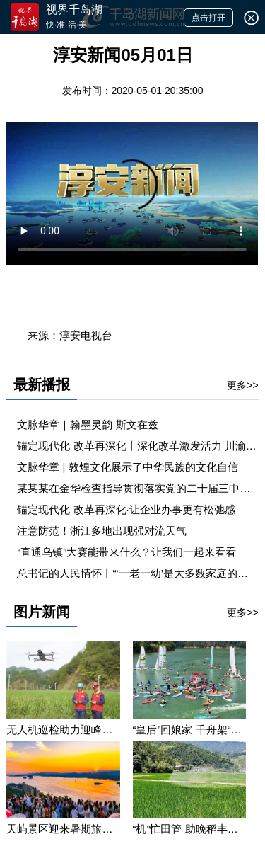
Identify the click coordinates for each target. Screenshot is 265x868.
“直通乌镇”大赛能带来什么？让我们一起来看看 (126, 552)
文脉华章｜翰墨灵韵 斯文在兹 (87, 424)
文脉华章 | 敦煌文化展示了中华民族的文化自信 (127, 467)
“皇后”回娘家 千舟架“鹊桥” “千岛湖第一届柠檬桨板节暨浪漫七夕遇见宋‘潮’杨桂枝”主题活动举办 (189, 730)
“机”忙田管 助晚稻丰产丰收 (189, 829)
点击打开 (208, 18)
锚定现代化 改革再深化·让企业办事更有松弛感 (126, 509)
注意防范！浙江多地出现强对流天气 (102, 531)
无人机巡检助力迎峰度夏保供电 (63, 730)
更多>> (242, 385)
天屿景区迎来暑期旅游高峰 (63, 829)
